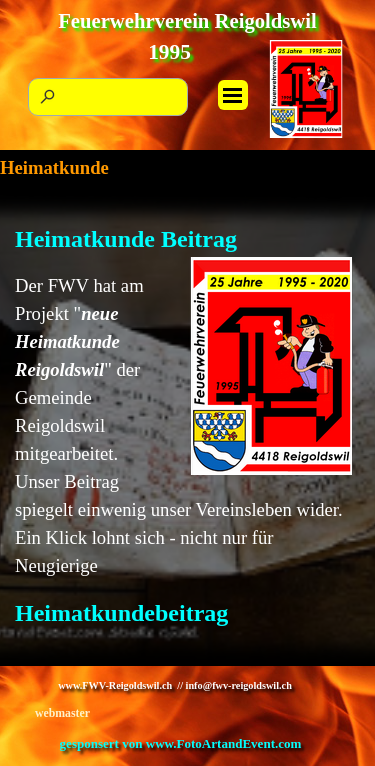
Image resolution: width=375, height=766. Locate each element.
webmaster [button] (62, 713)
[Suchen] (108, 97)
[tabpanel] (187, 433)
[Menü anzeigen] (233, 95)
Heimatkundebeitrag (121, 613)
